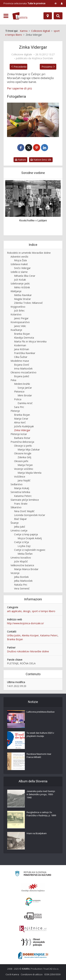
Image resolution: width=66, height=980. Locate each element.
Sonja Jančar (25, 388)
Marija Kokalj (22, 488)
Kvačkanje (16, 330)
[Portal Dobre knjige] (33, 955)
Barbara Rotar (22, 438)
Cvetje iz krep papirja (26, 534)
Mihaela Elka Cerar (25, 276)
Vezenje (15, 573)
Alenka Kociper (30, 635)
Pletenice (19, 392)
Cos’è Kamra (12, 974)
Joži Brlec (19, 311)
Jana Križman (22, 349)
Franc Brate (21, 504)
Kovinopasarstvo (20, 322)
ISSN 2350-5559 (52, 974)
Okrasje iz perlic (23, 446)
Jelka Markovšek (23, 581)
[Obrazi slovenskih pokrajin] (33, 942)
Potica (18, 399)
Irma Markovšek (23, 369)
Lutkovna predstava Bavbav (41, 712)
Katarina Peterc (23, 496)
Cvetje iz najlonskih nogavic (30, 550)
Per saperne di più (20, 88)
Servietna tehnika (20, 492)
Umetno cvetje (19, 530)
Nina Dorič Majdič (24, 511)
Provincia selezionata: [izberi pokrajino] (24, 3)
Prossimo (47, 67)
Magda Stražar (22, 299)
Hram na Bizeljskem (37, 833)
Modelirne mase (20, 361)
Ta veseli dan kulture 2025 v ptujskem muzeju (40, 734)
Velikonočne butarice (22, 565)
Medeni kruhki (22, 384)
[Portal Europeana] (33, 902)
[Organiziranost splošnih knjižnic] (33, 888)
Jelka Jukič (20, 527)
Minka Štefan (25, 554)
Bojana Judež (22, 376)
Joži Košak (20, 280)
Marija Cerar (21, 419)
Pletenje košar (19, 434)
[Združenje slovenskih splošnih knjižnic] (33, 929)
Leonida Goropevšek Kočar (30, 515)
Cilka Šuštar (21, 357)
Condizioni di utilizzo (32, 974)
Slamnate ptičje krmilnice (25, 500)
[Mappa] (48, 16)
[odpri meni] (6, 16)
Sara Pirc (19, 407)
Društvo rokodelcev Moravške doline (28, 651)
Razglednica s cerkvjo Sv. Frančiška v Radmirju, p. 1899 (41, 814)
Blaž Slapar (20, 519)
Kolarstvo (16, 314)
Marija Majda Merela (29, 473)
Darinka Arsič (25, 403)
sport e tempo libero (44, 611)
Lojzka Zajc (24, 546)
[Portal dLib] (33, 916)
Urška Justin (14, 635)
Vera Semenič (22, 588)
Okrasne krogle (23, 453)
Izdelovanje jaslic (20, 283)
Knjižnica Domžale (42, 58)
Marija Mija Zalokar (29, 450)
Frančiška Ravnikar (25, 353)
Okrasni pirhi (21, 461)
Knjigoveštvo (18, 307)
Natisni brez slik (41, 160)
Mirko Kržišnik (22, 287)
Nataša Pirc (21, 585)
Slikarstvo (16, 507)
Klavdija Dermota (24, 338)
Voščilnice (20, 477)
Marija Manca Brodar (26, 569)
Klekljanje (16, 291)
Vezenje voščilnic (24, 469)
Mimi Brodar (25, 395)
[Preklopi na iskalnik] (58, 16)
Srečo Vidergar (22, 268)
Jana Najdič (24, 480)
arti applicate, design (19, 611)
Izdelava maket (19, 264)
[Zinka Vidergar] (33, 120)
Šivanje (15, 523)
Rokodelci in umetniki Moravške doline (29, 253)
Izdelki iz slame (19, 272)
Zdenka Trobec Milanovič (28, 303)
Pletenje (15, 411)
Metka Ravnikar (23, 295)
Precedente (20, 67)
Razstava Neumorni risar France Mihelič (39, 756)
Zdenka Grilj (24, 457)
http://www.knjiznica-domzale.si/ (25, 623)
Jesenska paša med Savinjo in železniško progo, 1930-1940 (41, 794)
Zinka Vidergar (22, 430)
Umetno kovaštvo (21, 558)
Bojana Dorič (22, 365)
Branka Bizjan (22, 334)
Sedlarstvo (17, 484)
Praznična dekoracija (22, 442)
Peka (13, 380)
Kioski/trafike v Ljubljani (33, 220)
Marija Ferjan (25, 465)
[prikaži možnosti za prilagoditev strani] (56, 3)
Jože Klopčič (21, 561)
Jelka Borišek (21, 577)
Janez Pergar (21, 318)
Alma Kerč (20, 422)
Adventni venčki (19, 257)
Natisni (20, 160)
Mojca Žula (20, 260)
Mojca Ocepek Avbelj (30, 538)
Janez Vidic (20, 326)
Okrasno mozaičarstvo (23, 372)
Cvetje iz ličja (21, 542)
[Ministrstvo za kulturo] (33, 874)
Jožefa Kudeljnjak (24, 426)
